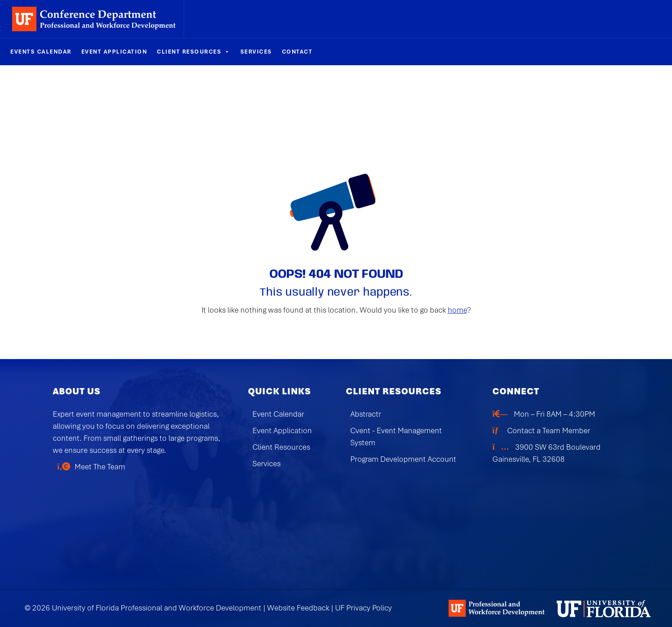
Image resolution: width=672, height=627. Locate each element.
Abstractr (366, 414)
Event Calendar (278, 414)
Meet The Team (100, 467)
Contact (297, 52)
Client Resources (194, 52)
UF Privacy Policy (363, 608)
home (457, 310)
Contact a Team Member (549, 431)
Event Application (114, 52)
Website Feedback (298, 608)
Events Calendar (41, 52)
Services (256, 52)
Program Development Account (403, 459)
